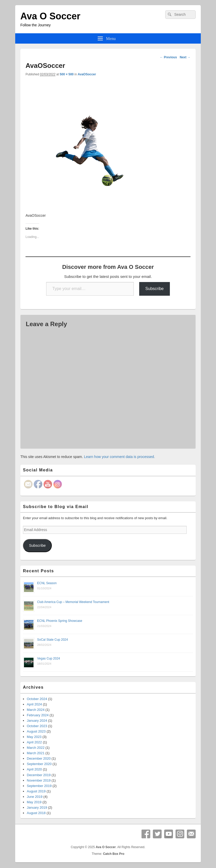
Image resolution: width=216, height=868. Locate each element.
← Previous (168, 57)
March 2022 (36, 748)
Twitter (157, 834)
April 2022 (34, 742)
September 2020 (39, 764)
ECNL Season (47, 583)
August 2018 (36, 813)
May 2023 (34, 737)
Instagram (180, 834)
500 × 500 (67, 74)
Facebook (146, 834)
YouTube (169, 834)
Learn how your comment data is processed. (119, 457)
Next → (185, 57)
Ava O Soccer (50, 16)
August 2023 (36, 731)
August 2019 (36, 791)
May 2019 (34, 802)
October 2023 (37, 726)
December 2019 (39, 775)
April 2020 (34, 769)
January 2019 (37, 807)
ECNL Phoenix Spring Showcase (60, 621)
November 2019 (39, 780)
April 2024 (34, 704)
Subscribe (155, 289)
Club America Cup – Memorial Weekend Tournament (73, 602)
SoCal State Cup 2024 (52, 640)
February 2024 (38, 715)
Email (191, 834)
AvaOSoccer (87, 74)
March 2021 (36, 753)
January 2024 (37, 721)
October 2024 (37, 699)
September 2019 (39, 786)
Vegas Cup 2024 (49, 658)
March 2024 (36, 710)
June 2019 (35, 797)
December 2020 (39, 758)
